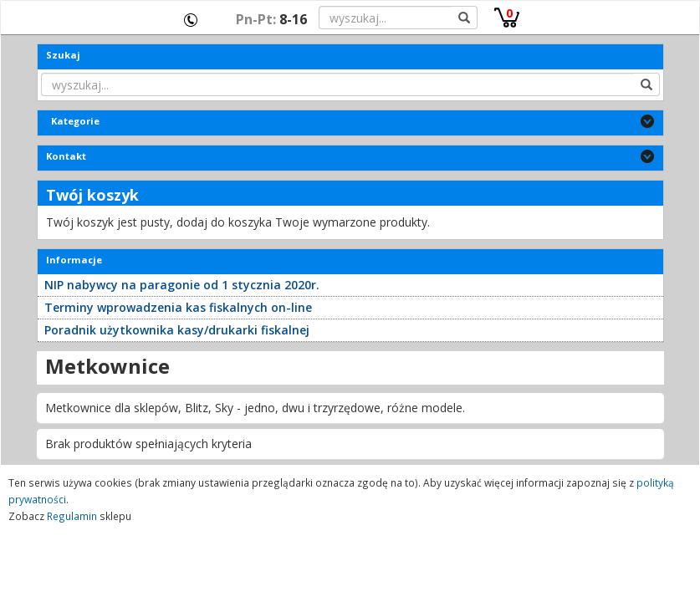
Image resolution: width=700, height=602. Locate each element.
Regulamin (72, 516)
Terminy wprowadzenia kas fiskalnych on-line (178, 307)
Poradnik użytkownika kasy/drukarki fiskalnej (177, 330)
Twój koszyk (92, 195)
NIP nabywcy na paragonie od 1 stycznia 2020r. (182, 285)
